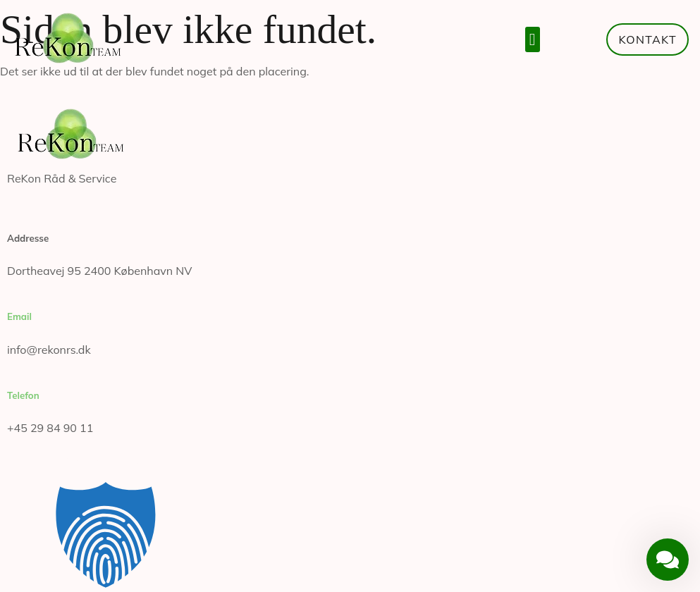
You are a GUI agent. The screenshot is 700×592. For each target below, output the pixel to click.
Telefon (23, 395)
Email (19, 316)
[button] (533, 39)
